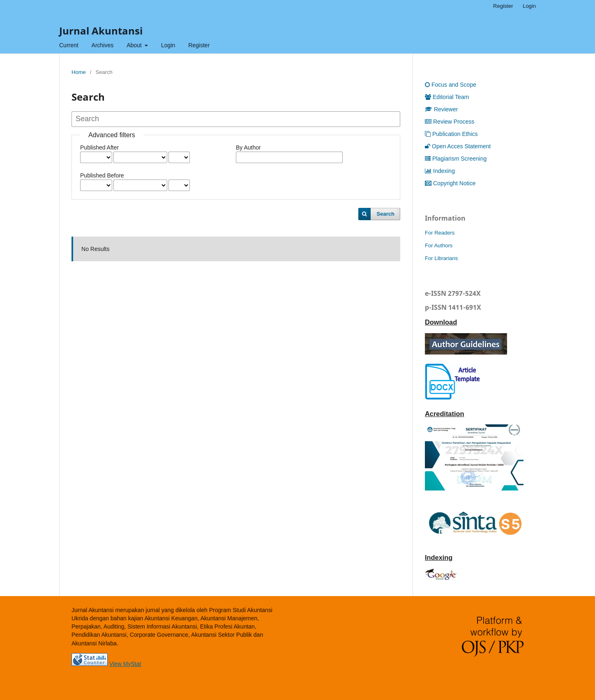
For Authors (439, 245)
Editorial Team (447, 97)
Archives (103, 45)
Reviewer (441, 109)
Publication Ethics (451, 134)
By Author (248, 147)
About (135, 45)
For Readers (440, 233)
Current (69, 45)
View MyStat (125, 664)
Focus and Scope (451, 85)
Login (168, 45)
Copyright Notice (450, 183)
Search (386, 214)
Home (79, 72)
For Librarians (441, 258)
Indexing (440, 171)
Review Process (450, 122)
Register (199, 45)
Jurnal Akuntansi (101, 31)
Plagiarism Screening (456, 159)
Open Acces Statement (458, 146)
